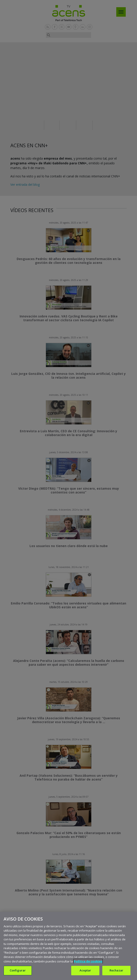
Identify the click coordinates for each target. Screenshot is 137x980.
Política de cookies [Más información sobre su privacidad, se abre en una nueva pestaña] (88, 961)
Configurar (18, 970)
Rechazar (116, 970)
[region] (68, 946)
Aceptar (85, 970)
